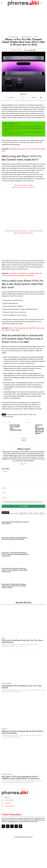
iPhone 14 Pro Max (8, 417)
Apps (36, 542)
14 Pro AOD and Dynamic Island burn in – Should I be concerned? (23, 231)
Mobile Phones (13, 37)
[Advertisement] (23, 19)
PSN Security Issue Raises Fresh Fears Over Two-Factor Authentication (22, 671)
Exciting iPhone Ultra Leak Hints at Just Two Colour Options (22, 716)
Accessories (23, 542)
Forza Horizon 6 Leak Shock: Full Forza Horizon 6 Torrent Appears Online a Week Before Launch (15, 600)
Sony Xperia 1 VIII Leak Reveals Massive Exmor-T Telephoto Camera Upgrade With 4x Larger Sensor (15, 584)
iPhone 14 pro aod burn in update (23, 185)
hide (17, 124)
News (37, 37)
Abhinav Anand (18, 50)
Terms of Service (10, 835)
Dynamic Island (23, 415)
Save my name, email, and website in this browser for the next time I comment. (23, 531)
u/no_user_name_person (22, 187)
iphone (32, 187)
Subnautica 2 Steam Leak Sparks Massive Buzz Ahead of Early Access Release (15, 568)
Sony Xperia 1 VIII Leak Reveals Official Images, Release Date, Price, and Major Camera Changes (14, 615)
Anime (30, 542)
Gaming (4, 758)
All (16, 542)
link (38, 322)
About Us (8, 827)
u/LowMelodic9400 (22, 233)
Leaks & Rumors (7, 713)
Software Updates (26, 37)
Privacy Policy (9, 830)
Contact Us (8, 832)
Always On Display (12, 415)
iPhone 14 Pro (32, 415)
